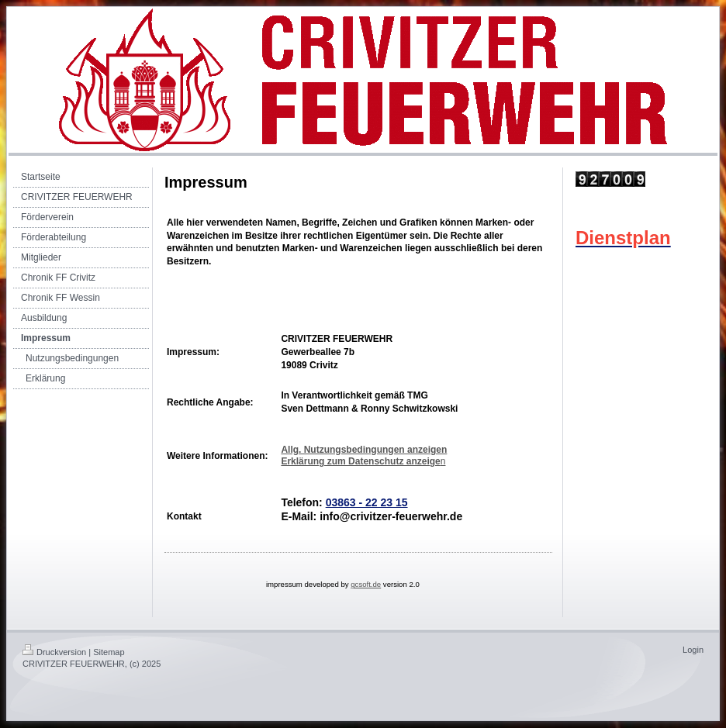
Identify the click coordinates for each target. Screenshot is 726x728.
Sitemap (109, 652)
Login (693, 650)
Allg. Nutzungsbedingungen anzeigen (364, 450)
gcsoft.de (366, 584)
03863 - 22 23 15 (367, 502)
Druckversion (54, 652)
